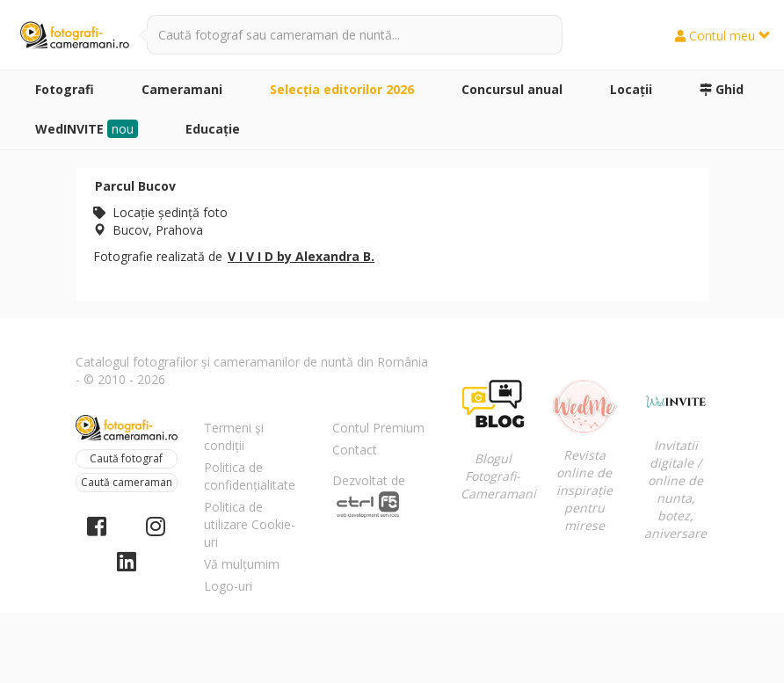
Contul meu (723, 36)
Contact (355, 450)
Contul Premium (378, 428)
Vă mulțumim (242, 564)
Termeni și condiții (234, 436)
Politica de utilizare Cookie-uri (250, 524)
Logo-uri (228, 586)
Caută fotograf (126, 458)
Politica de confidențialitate (250, 476)
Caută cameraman (127, 482)
